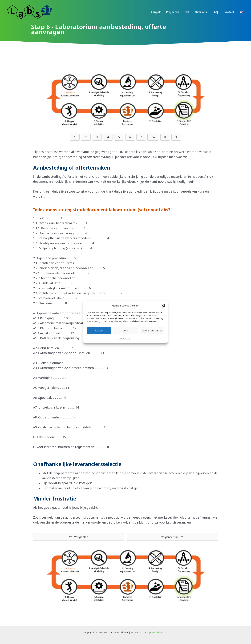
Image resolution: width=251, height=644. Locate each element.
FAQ (215, 12)
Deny (125, 330)
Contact (229, 12)
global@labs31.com (158, 632)
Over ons (201, 12)
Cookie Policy (124, 338)
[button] (163, 306)
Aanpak (156, 12)
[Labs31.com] (30, 12)
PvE (187, 12)
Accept (99, 330)
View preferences (152, 330)
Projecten (173, 12)
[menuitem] (241, 12)
